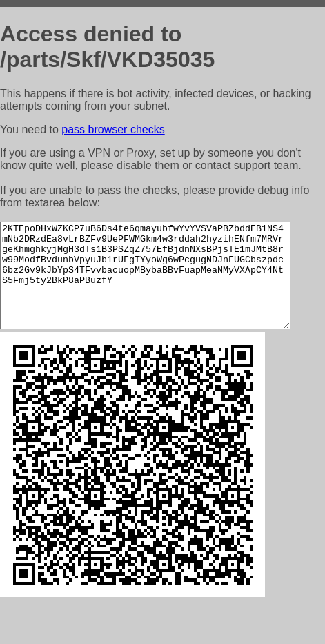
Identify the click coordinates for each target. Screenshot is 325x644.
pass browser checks (113, 129)
